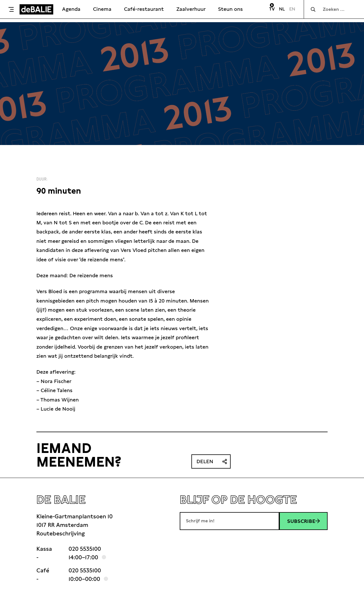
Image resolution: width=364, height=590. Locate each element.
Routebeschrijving (61, 533)
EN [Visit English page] (292, 9)
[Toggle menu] (11, 9)
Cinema (102, 9)
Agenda (71, 9)
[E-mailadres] (229, 521)
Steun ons (230, 9)
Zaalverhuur (191, 9)
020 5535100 (85, 549)
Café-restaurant (144, 9)
